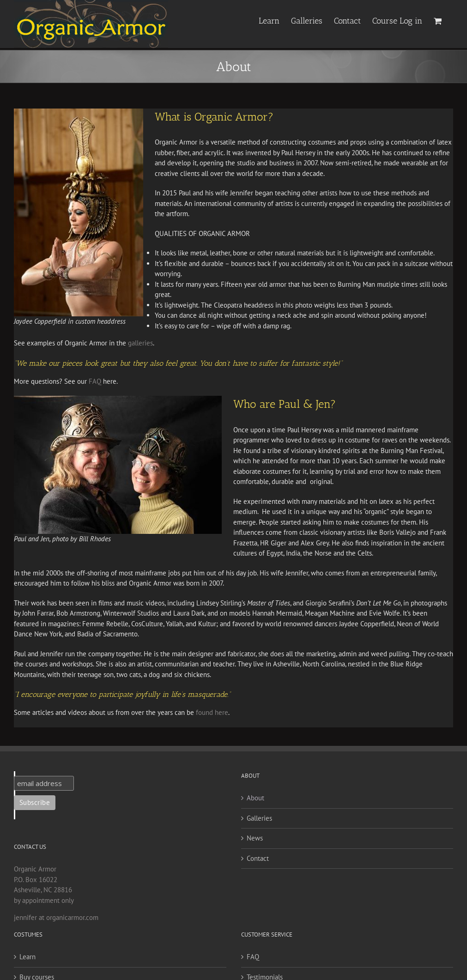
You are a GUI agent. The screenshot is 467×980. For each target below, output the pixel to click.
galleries (140, 343)
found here (212, 712)
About (255, 798)
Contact (258, 858)
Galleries (259, 818)
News (255, 838)
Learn (27, 957)
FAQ (95, 381)
